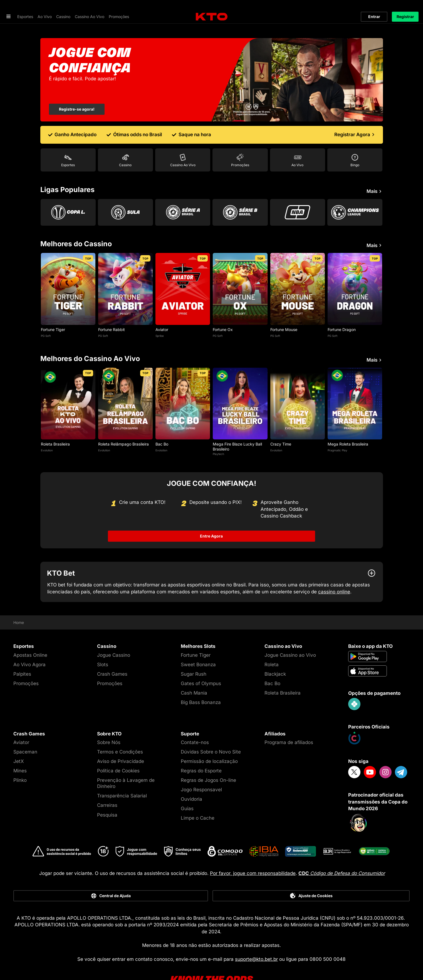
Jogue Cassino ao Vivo (290, 638)
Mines (20, 753)
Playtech (218, 436)
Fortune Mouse (284, 312)
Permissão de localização (209, 744)
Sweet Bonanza (198, 647)
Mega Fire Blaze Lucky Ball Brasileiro (237, 429)
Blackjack (275, 657)
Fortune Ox (223, 312)
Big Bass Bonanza (201, 685)
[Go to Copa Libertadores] (68, 195)
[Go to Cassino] (125, 143)
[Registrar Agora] (355, 117)
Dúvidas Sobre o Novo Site (211, 735)
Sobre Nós (109, 725)
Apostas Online (30, 638)
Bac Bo (162, 427)
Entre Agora (212, 519)
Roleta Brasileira (55, 427)
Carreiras (107, 788)
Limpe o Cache (198, 801)
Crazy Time (281, 427)
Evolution (47, 433)
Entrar (374, 7)
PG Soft (46, 318)
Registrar (405, 7)
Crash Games (112, 657)
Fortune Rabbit (112, 312)
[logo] (212, 7)
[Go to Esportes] (68, 143)
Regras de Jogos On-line (208, 763)
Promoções (26, 666)
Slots (103, 647)
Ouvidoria (191, 782)
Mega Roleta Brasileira (348, 427)
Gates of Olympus (201, 666)
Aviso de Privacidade (121, 744)
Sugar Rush (194, 657)
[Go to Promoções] (240, 143)
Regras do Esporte (201, 753)
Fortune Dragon (342, 312)
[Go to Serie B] (240, 195)
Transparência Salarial (122, 778)
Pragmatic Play (337, 433)
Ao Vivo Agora (29, 647)
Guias (187, 791)
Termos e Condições (120, 735)
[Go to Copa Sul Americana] (125, 195)
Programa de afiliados (289, 725)
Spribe (160, 318)
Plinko (20, 763)
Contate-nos (195, 725)
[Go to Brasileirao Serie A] (183, 195)
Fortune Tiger (53, 312)
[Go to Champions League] (355, 195)
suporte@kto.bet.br (256, 942)
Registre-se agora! (77, 92)
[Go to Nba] (298, 195)
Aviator (162, 312)
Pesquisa (107, 797)
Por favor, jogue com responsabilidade (253, 856)
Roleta (272, 647)
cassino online (334, 574)
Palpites (22, 657)
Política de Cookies (118, 753)
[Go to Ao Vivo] (298, 143)
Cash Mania (194, 676)
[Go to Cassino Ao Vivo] (183, 143)
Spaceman (25, 735)
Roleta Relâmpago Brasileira (123, 427)
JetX (19, 744)
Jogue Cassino (114, 638)
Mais (375, 174)
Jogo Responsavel (201, 772)
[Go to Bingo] (355, 143)
